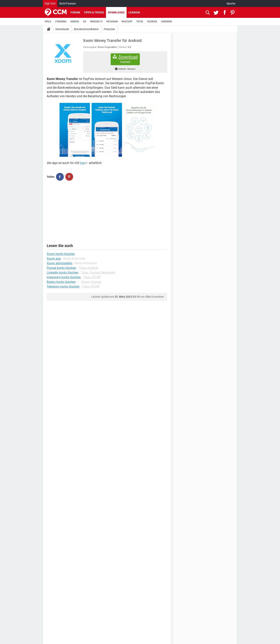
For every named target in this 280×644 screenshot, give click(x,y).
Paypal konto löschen (61, 268)
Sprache (231, 3)
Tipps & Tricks (94, 12)
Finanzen (109, 29)
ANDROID (75, 22)
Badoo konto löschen (61, 282)
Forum (75, 12)
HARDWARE (166, 22)
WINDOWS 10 (96, 22)
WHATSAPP (127, 22)
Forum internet (91, 282)
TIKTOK (140, 22)
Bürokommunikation (86, 29)
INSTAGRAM (112, 22)
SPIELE (48, 22)
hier (82, 163)
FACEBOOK (152, 22)
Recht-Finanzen (67, 3)
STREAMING (61, 22)
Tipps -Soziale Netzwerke (98, 273)
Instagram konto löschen (64, 277)
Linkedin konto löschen (63, 273)
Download (125, 59)
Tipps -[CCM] (92, 277)
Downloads (116, 12)
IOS (84, 22)
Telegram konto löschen (63, 286)
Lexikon (134, 12)
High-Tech (50, 3)
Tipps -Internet (88, 268)
